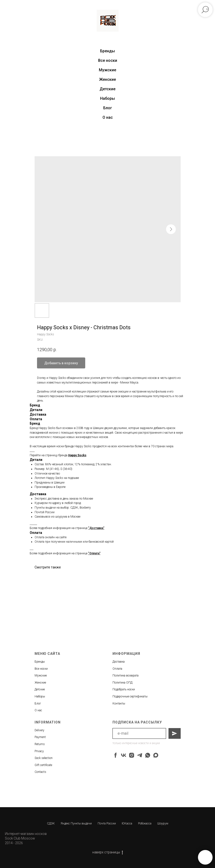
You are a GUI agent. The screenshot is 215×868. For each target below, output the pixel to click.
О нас (108, 117)
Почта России (107, 823)
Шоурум (163, 823)
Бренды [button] (107, 51)
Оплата (117, 669)
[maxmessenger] (156, 755)
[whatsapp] (148, 755)
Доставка (119, 662)
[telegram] (140, 755)
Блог (108, 108)
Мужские (107, 70)
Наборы (107, 98)
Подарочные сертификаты (130, 696)
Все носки (108, 60)
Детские (107, 89)
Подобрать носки (124, 689)
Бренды (40, 662)
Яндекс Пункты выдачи (76, 823)
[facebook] (116, 755)
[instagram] (132, 755)
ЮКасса (127, 823)
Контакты (119, 704)
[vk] (124, 755)
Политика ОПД (122, 683)
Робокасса (145, 823)
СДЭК (51, 823)
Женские (107, 79)
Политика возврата (126, 676)
